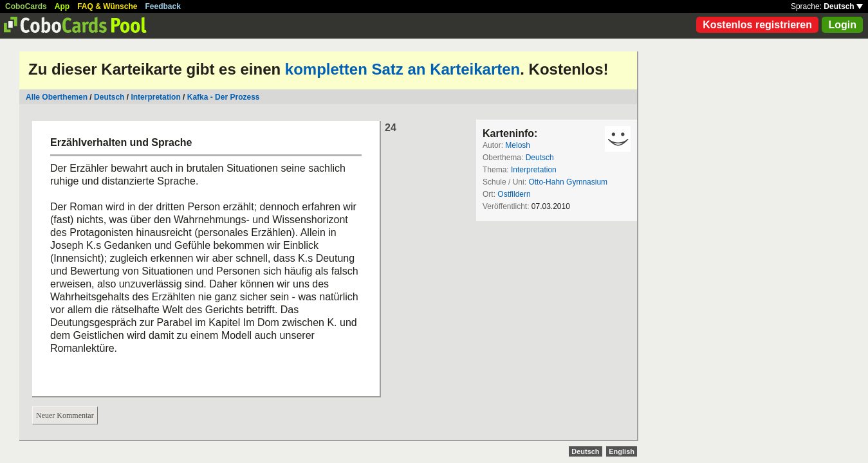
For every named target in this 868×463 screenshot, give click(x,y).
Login (842, 25)
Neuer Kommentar (65, 415)
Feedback (163, 6)
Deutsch (843, 6)
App (62, 6)
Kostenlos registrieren (757, 25)
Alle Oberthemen (57, 97)
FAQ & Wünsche (107, 6)
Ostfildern (514, 194)
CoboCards (26, 6)
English (622, 451)
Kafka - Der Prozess (224, 97)
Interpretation (155, 97)
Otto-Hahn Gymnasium (568, 182)
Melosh (518, 145)
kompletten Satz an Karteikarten (402, 69)
